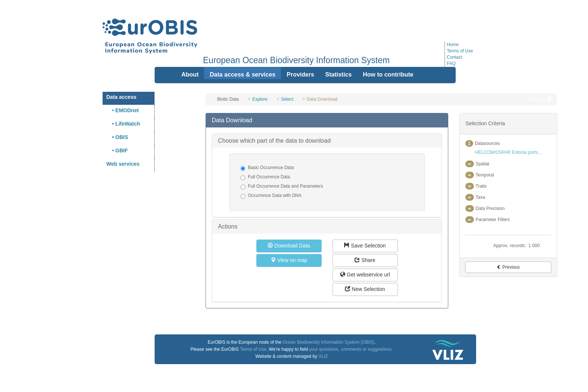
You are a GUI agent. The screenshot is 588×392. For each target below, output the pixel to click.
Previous (508, 267)
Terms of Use (460, 51)
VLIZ (323, 356)
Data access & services (243, 74)
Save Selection (365, 246)
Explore (260, 99)
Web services (123, 164)
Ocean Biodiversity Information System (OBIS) (328, 342)
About (190, 74)
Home (453, 45)
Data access (121, 97)
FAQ (451, 64)
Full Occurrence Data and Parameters (282, 187)
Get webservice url (365, 275)
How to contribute (388, 74)
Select (287, 99)
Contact (454, 57)
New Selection (365, 289)
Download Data (289, 246)
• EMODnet (122, 110)
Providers (300, 74)
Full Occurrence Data (265, 177)
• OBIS (117, 137)
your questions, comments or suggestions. (351, 349)
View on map (289, 260)
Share (365, 260)
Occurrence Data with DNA (271, 196)
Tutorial (540, 99)
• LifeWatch (123, 124)
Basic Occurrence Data (267, 168)
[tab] (327, 120)
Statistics (338, 74)
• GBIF (117, 150)
